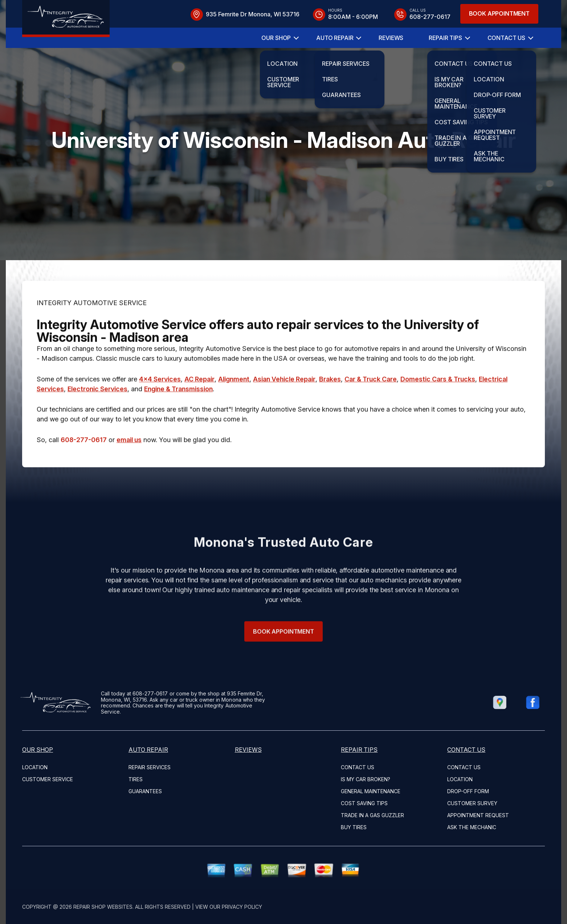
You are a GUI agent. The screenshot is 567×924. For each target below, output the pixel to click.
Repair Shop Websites (103, 907)
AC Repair (199, 404)
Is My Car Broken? (366, 779)
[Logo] (66, 19)
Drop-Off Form (468, 791)
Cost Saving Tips (364, 803)
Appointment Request (478, 815)
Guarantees (145, 791)
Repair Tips (445, 38)
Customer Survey (472, 803)
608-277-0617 (84, 464)
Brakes (330, 404)
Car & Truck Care (371, 404)
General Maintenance (371, 791)
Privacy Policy (242, 907)
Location (35, 767)
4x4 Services (160, 404)
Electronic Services (97, 413)
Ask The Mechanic (472, 827)
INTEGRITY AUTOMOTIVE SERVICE (92, 327)
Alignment (234, 404)
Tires (136, 779)
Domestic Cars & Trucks (438, 404)
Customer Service (48, 779)
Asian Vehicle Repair (284, 404)
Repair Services (150, 767)
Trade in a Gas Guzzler (372, 815)
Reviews (391, 38)
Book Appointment (499, 13)
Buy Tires (354, 827)
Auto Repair (335, 38)
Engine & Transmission (178, 413)
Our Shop (276, 38)
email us (129, 464)
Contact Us (506, 38)
